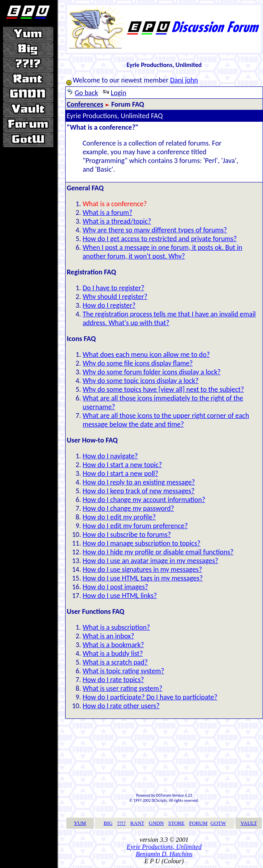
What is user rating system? (123, 688)
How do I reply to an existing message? (139, 482)
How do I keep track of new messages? (139, 491)
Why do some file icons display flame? (138, 363)
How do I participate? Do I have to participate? (150, 697)
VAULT (249, 823)
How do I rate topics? (113, 680)
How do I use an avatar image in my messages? (150, 561)
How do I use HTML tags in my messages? (143, 578)
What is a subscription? (116, 627)
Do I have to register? (113, 288)
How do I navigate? (110, 456)
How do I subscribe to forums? (127, 535)
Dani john (184, 80)
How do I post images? (115, 587)
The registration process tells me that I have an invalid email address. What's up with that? (169, 318)
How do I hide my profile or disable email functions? (158, 552)
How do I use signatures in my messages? (142, 569)
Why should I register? (115, 297)
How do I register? (109, 305)
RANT (137, 823)
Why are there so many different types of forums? (155, 230)
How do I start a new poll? (120, 473)
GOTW (218, 823)
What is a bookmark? (113, 645)
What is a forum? (107, 213)
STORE (177, 823)
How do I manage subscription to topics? (141, 543)
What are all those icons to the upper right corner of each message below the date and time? (166, 420)
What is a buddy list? (113, 653)
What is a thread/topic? (117, 221)
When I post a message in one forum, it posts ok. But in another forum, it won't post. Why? (162, 252)
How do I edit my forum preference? (135, 526)
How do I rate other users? (121, 706)
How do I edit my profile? (119, 517)
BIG (108, 823)
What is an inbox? (108, 636)
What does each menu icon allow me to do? (146, 354)
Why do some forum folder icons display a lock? (152, 372)
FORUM (198, 823)
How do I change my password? (128, 508)
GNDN (157, 823)
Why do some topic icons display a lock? (141, 381)
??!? (122, 823)
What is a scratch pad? (115, 662)
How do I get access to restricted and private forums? (160, 239)
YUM (80, 823)
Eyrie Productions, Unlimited (164, 847)
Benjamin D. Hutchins (164, 854)
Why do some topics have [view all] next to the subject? (163, 389)
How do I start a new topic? (122, 465)
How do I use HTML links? (120, 596)
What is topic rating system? (123, 671)
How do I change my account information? (144, 500)
